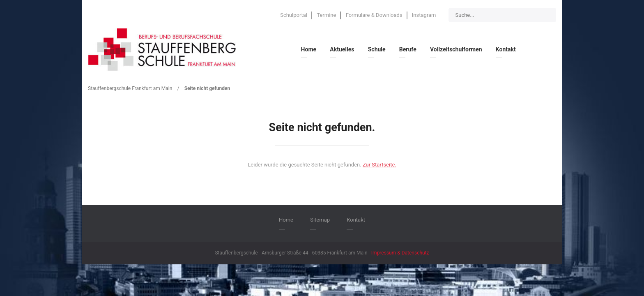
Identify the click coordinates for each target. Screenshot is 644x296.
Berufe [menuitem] (408, 49)
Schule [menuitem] (377, 49)
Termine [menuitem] (326, 15)
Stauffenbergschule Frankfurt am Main (130, 88)
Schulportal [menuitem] (294, 15)
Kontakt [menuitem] (506, 49)
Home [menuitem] (309, 49)
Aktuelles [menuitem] (342, 49)
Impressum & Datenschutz (400, 253)
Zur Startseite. (379, 165)
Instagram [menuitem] (424, 15)
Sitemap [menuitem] (320, 220)
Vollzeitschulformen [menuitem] (456, 49)
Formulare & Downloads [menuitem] (374, 15)
